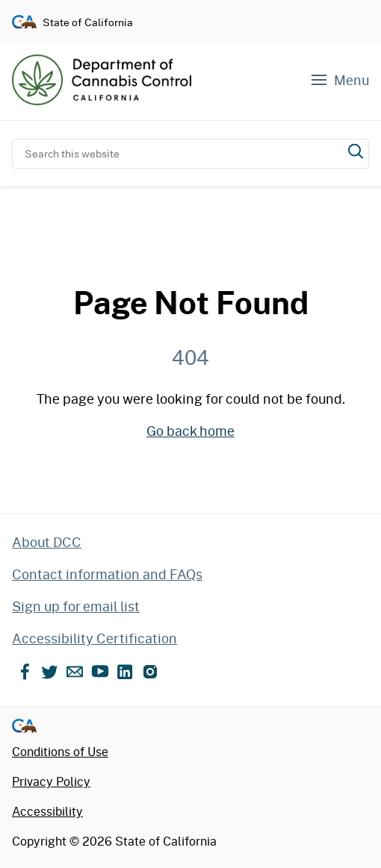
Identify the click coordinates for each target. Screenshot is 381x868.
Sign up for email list (76, 606)
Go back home (190, 431)
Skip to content (191, 0)
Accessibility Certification (95, 638)
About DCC (47, 542)
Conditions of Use (60, 751)
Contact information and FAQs (107, 574)
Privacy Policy (51, 781)
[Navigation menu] (339, 80)
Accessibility (47, 811)
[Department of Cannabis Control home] (102, 80)
